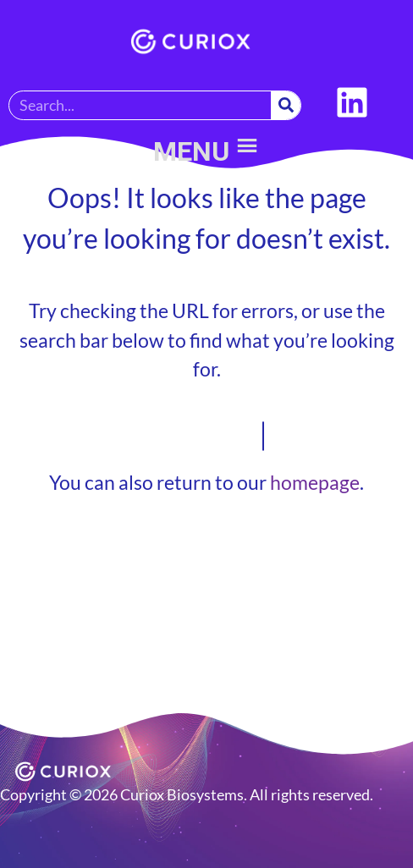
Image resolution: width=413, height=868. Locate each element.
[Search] (286, 105)
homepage (315, 482)
